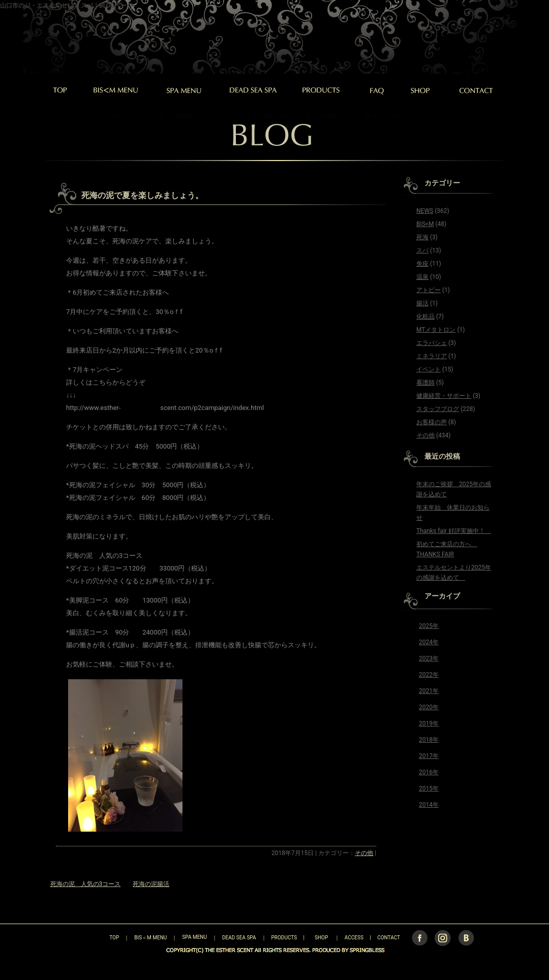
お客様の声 (432, 422)
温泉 (422, 277)
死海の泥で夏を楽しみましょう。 (142, 195)
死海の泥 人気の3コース (86, 884)
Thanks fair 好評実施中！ (454, 531)
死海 (422, 237)
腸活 (422, 303)
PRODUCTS (284, 937)
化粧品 (425, 317)
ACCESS (354, 937)
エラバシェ (432, 343)
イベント (429, 369)
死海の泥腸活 (151, 884)
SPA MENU (194, 937)
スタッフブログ (438, 409)
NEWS (425, 211)
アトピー (429, 290)
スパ (422, 250)
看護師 (425, 383)
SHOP (321, 937)
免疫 (422, 264)
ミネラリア (432, 356)
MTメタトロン (436, 330)
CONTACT (389, 937)
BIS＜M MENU (150, 937)
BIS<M (425, 224)
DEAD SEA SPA (239, 937)
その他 (364, 853)
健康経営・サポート (444, 396)
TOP (96, 937)
